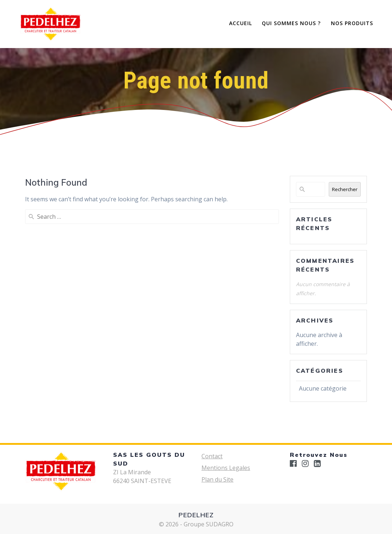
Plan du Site (217, 479)
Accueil (241, 23)
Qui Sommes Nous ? (291, 23)
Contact (212, 456)
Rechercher (345, 189)
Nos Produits (352, 23)
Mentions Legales (226, 468)
